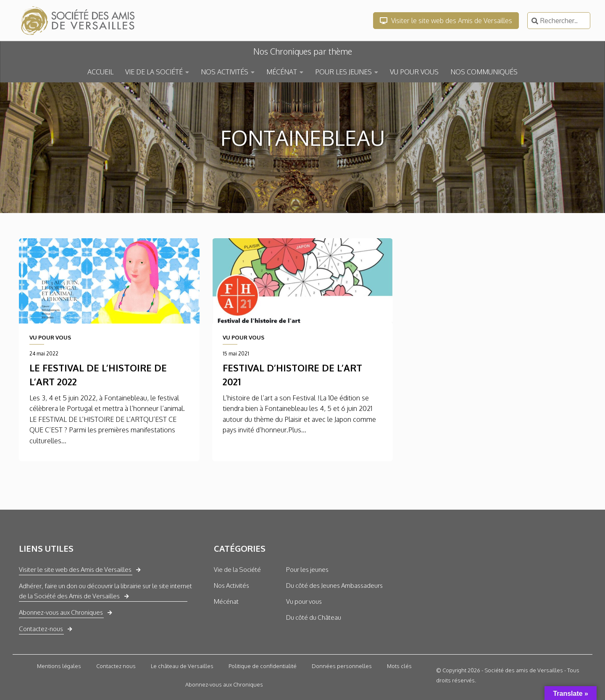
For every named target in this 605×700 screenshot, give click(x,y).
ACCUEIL (100, 72)
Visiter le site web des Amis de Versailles (446, 21)
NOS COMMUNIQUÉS (484, 72)
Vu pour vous (304, 601)
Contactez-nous (41, 629)
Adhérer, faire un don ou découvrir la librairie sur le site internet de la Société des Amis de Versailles (105, 591)
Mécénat (226, 601)
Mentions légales (59, 666)
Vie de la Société (237, 570)
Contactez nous (116, 666)
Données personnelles (342, 666)
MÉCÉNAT (282, 72)
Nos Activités (231, 586)
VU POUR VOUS (414, 72)
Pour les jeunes (307, 570)
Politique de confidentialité (263, 666)
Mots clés (399, 666)
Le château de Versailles (182, 666)
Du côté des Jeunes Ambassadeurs (334, 586)
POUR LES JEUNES (343, 72)
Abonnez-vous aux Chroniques (61, 612)
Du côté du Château (314, 617)
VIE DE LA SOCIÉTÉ (154, 72)
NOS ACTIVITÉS (225, 72)
